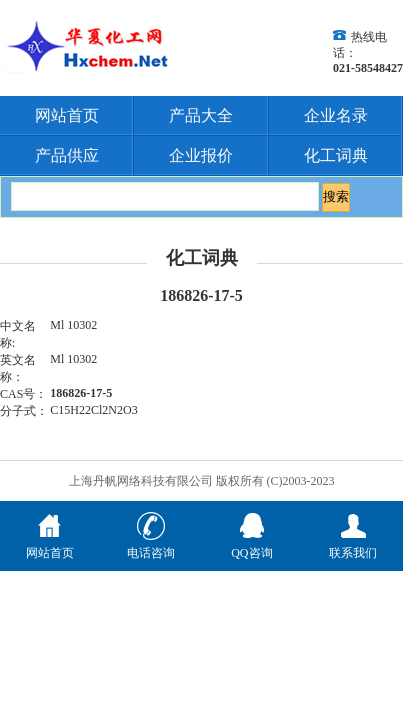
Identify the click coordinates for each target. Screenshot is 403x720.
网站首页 (67, 115)
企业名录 (336, 115)
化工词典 (336, 155)
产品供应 (67, 155)
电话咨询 (151, 545)
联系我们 (353, 545)
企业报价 (201, 155)
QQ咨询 (251, 545)
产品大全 (201, 115)
